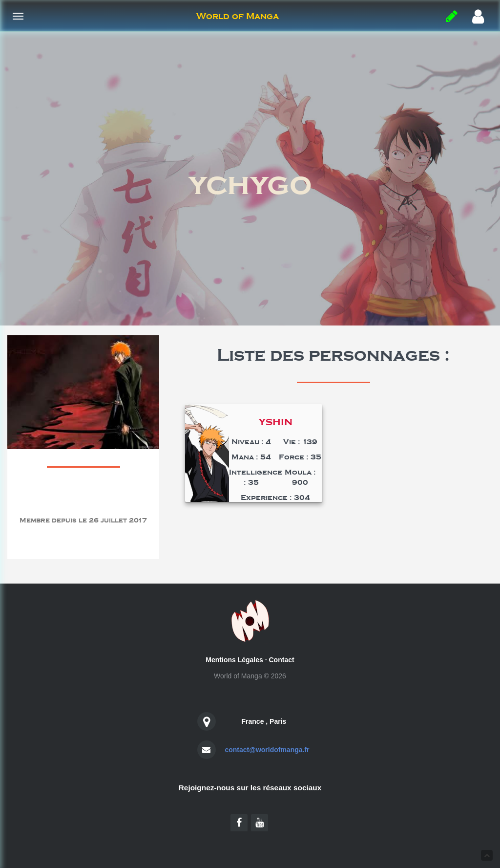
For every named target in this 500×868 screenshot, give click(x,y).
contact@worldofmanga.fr (267, 750)
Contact (282, 660)
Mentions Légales (234, 660)
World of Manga (238, 16)
